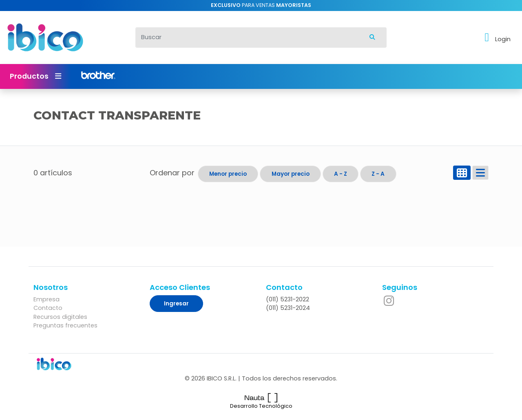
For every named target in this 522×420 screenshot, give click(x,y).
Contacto (48, 308)
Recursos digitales (60, 317)
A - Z (341, 174)
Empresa (46, 299)
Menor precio (228, 174)
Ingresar (176, 304)
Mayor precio (291, 174)
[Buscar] (247, 38)
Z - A (378, 174)
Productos (35, 76)
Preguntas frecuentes (65, 325)
